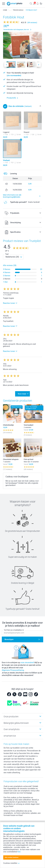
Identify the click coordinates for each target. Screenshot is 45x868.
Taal (7, 254)
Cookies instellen (11, 863)
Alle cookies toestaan (12, 857)
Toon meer (22, 394)
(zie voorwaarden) (14, 75)
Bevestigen (9, 639)
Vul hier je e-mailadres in (14, 630)
